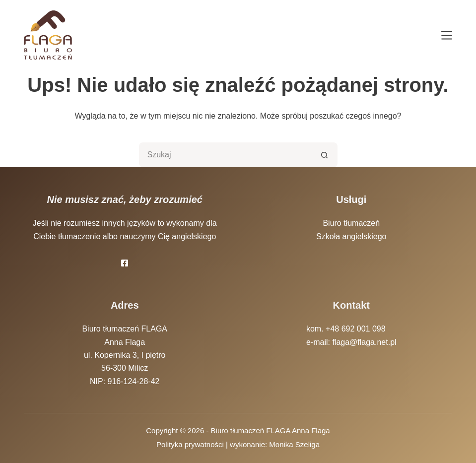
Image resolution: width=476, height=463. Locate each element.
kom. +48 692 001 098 (346, 329)
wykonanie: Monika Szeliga (275, 444)
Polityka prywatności (190, 444)
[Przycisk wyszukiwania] (325, 155)
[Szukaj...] (226, 155)
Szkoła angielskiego (351, 236)
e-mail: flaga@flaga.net (347, 342)
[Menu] (447, 35)
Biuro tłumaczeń (351, 223)
